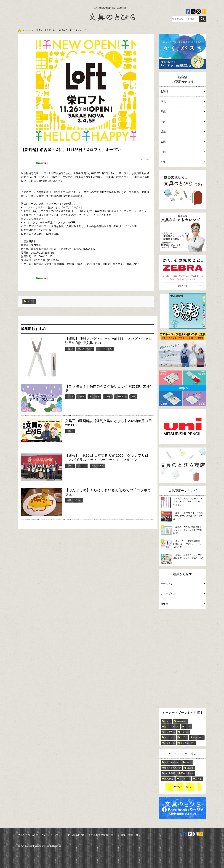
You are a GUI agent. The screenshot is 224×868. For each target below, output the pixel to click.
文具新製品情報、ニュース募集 (108, 835)
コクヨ (81, 396)
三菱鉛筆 (185, 732)
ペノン (167, 721)
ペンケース (184, 779)
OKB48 (190, 768)
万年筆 (183, 604)
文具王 (70, 431)
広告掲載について (78, 835)
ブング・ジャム (105, 349)
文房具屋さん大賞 (173, 768)
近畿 (183, 132)
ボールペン (121, 396)
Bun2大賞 (169, 779)
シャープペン (183, 594)
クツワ (70, 396)
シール (188, 762)
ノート (108, 396)
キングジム (198, 737)
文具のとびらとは (28, 835)
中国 (183, 152)
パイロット (169, 743)
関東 (183, 112)
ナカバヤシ (169, 737)
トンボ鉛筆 (94, 396)
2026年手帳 (170, 773)
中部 (183, 122)
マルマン (82, 465)
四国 (183, 142)
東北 (183, 101)
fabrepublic (181, 721)
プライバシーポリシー (53, 835)
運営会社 (133, 835)
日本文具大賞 (97, 465)
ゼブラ (184, 737)
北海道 (183, 91)
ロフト (29, 301)
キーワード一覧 (181, 787)
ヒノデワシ (169, 732)
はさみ (70, 349)
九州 (183, 162)
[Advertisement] (183, 659)
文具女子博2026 (172, 762)
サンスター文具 (85, 349)
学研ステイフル (74, 500)
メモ (133, 396)
